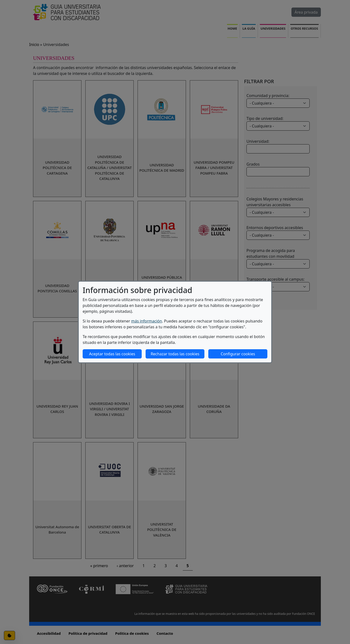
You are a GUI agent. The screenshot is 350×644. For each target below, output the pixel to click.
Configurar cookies (238, 354)
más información (147, 321)
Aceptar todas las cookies (112, 354)
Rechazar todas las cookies (175, 354)
